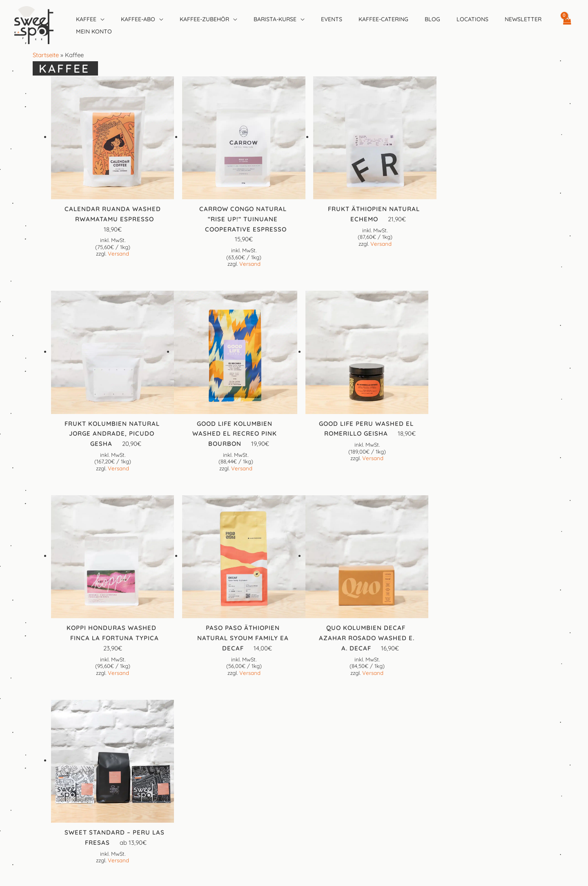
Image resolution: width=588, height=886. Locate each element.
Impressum (294, 762)
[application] (100, 19)
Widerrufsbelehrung (294, 813)
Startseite (46, 55)
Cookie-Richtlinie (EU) (294, 792)
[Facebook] (276, 714)
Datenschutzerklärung (294, 782)
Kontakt (294, 752)
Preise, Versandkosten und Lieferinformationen (294, 803)
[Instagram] (294, 714)
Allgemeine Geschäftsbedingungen (294, 772)
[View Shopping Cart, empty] (567, 25)
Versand (117, 251)
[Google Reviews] (312, 714)
